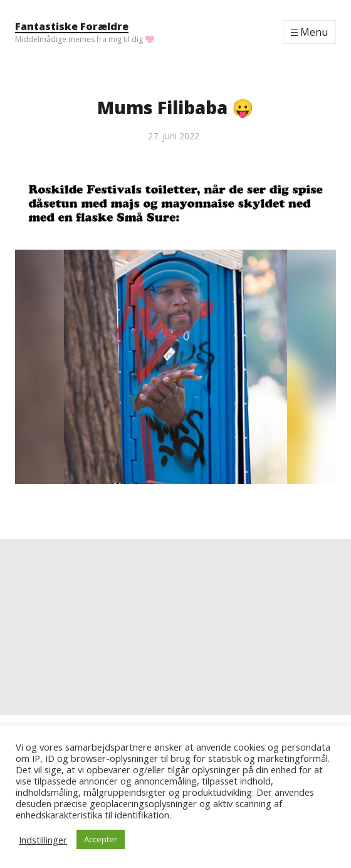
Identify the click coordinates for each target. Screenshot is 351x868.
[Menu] (309, 32)
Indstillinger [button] (43, 840)
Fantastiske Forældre (72, 26)
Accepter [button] (101, 839)
